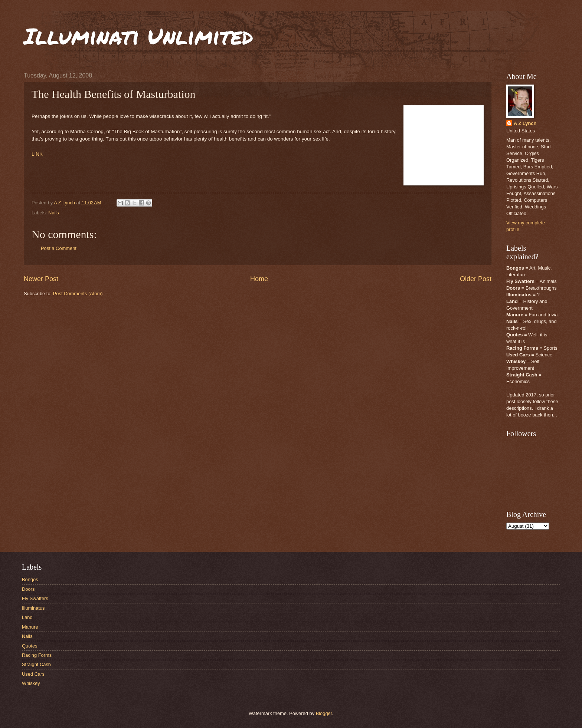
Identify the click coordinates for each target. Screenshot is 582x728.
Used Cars (33, 674)
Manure (30, 627)
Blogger (324, 713)
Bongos (30, 579)
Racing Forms (37, 655)
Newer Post (41, 279)
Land (27, 617)
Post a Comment (59, 248)
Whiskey (31, 683)
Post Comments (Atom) (78, 294)
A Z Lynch (525, 123)
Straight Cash (36, 664)
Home (259, 279)
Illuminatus (33, 608)
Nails (54, 213)
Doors (28, 589)
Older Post (476, 279)
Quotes (30, 646)
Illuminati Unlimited (138, 36)
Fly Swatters (35, 598)
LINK (37, 154)
